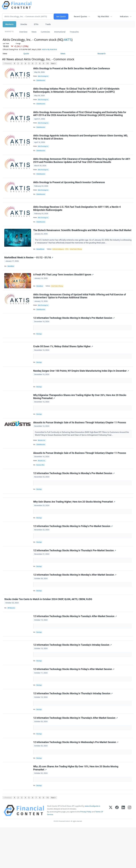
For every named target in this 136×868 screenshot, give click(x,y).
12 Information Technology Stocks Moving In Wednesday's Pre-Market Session (76, 780)
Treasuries (74, 32)
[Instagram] (130, 851)
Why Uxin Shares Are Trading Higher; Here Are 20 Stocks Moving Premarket (74, 529)
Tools (48, 24)
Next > (53, 63)
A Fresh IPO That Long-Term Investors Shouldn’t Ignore (64, 290)
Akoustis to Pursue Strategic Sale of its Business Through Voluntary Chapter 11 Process (80, 445)
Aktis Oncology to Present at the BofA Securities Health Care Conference (72, 69)
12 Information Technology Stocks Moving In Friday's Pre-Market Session (73, 554)
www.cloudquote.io (92, 847)
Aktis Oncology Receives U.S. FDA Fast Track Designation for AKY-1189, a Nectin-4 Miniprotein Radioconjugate (77, 217)
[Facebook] (117, 851)
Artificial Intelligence (59, 263)
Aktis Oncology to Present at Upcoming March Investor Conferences (69, 189)
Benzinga (40, 352)
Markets (9, 24)
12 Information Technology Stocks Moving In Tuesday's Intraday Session (73, 679)
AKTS (68, 40)
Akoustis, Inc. (42, 463)
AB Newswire (12, 639)
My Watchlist (103, 16)
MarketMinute (41, 263)
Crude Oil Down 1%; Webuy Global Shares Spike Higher (63, 366)
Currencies (45, 32)
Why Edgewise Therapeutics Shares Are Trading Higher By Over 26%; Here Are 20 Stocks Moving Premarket (80, 418)
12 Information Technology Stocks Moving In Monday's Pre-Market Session (74, 335)
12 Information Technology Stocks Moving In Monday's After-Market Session (75, 605)
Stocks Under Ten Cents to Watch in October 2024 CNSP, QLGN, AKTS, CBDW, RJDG (48, 630)
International (60, 32)
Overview (23, 32)
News (34, 32)
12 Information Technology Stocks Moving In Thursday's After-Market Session (76, 755)
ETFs (36, 24)
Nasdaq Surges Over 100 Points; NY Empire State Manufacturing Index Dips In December (81, 391)
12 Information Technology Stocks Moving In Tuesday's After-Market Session (75, 648)
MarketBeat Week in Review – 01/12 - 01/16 (29, 272)
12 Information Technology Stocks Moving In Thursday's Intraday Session (73, 729)
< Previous (7, 63)
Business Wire (41, 489)
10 (47, 63)
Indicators (124, 16)
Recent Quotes (80, 16)
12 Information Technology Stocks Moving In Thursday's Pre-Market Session (75, 579)
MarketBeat (11, 281)
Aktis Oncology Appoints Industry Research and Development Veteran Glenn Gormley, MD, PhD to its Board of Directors (81, 141)
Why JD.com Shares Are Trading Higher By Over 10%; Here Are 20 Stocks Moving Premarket (76, 807)
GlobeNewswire (41, 81)
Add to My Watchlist (49, 49)
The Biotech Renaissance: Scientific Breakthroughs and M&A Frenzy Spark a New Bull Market (78, 242)
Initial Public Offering (78, 263)
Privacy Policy (86, 852)
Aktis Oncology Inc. (44, 77)
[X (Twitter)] (111, 851)
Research (101, 54)
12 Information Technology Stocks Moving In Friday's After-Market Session (74, 704)
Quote (26, 54)
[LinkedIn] (123, 851)
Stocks (24, 24)
